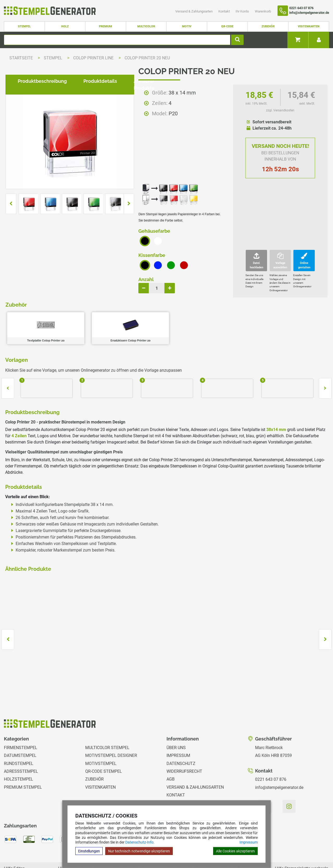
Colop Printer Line (94, 58)
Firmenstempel (21, 720)
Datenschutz (181, 736)
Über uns (176, 720)
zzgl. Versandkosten (280, 110)
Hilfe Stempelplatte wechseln (302, 841)
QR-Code (227, 26)
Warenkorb (263, 11)
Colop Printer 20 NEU (147, 58)
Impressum (249, 842)
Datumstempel (20, 728)
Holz (65, 26)
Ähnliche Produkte (150, 367)
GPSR (172, 791)
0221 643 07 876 (271, 752)
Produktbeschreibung (38, 367)
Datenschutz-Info (139, 842)
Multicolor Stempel (107, 720)
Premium (106, 26)
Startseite (21, 58)
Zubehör (268, 26)
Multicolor (146, 26)
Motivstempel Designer (111, 728)
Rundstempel (19, 736)
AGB (171, 752)
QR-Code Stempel (104, 743)
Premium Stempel (23, 759)
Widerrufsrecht (184, 743)
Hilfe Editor (14, 841)
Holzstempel (18, 752)
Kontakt (224, 11)
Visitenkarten (309, 26)
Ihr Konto (243, 11)
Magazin (176, 783)
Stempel (24, 26)
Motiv (187, 26)
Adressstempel (21, 743)
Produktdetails (96, 367)
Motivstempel (101, 736)
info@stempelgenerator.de (279, 760)
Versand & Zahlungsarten (194, 11)
